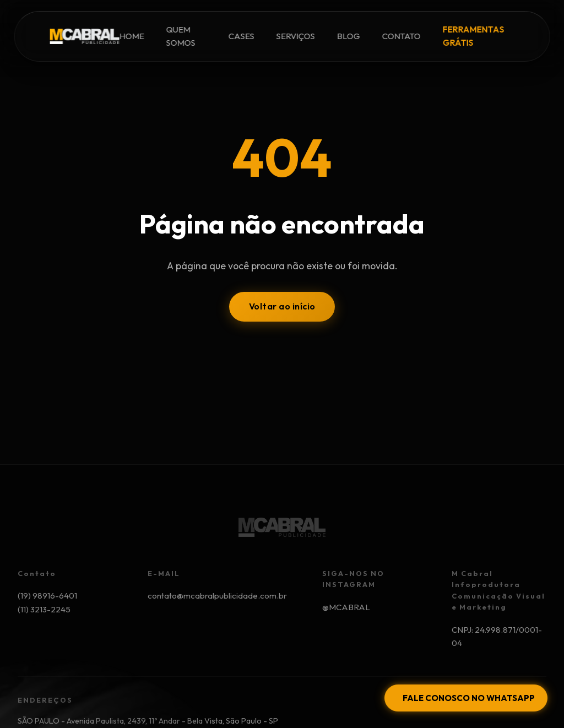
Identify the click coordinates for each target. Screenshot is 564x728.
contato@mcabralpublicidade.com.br (217, 596)
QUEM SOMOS (180, 36)
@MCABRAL (346, 607)
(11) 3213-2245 (44, 609)
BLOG (349, 36)
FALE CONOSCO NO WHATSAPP (469, 698)
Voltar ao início (282, 306)
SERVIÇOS (296, 36)
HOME (131, 36)
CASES (242, 36)
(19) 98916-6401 (47, 596)
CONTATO (402, 36)
